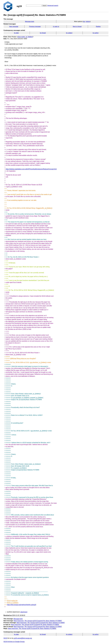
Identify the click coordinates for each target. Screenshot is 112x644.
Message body (30, 22)
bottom (88, 22)
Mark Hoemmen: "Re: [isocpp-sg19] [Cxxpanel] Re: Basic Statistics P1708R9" (38, 621)
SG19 (5, 638)
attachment (24, 612)
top (84, 22)
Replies (98, 26)
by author (96, 33)
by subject (69, 33)
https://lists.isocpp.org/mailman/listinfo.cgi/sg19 (22, 605)
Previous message (35, 26)
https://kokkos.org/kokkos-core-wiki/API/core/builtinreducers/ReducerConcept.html (31, 169)
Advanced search (53, 6)
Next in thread (77, 26)
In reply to (56, 26)
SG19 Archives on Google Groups (14, 642)
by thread (43, 33)
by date (16, 33)
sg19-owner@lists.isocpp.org (23, 638)
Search (45, 6)
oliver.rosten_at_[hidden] (25, 37)
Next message (14, 26)
